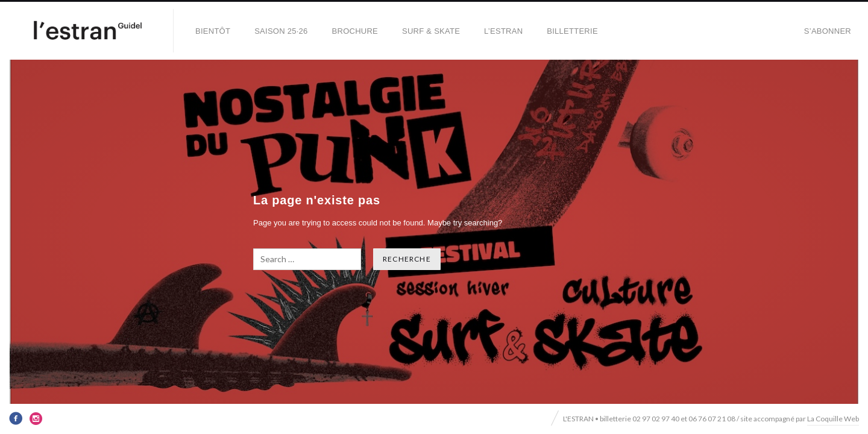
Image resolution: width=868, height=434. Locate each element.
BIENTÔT (213, 31)
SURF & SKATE (431, 31)
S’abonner (828, 31)
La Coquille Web (833, 419)
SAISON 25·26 (281, 31)
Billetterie (572, 31)
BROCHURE (355, 31)
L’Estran (503, 31)
